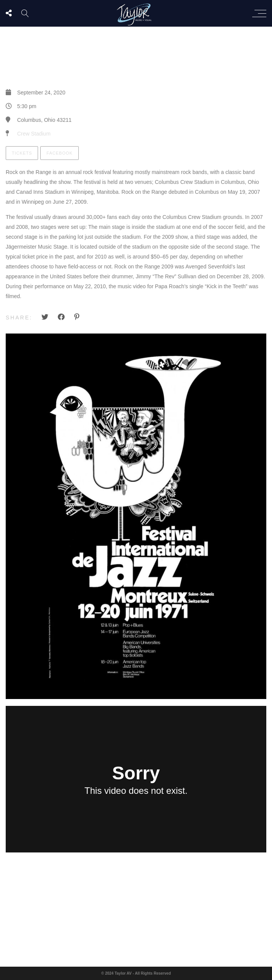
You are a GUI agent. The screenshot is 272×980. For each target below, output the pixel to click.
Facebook (60, 153)
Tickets (22, 153)
